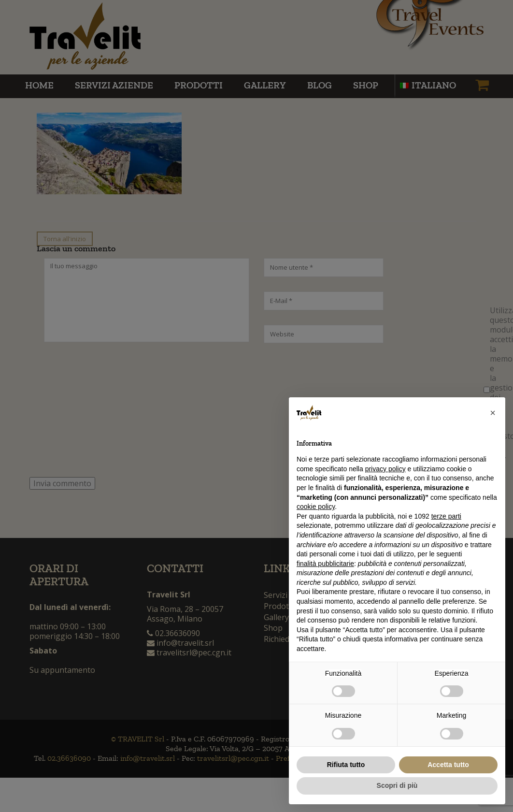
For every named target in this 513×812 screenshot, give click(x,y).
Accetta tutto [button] (448, 765)
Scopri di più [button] (397, 785)
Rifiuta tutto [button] (346, 765)
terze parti (446, 516)
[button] (493, 413)
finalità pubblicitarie (325, 564)
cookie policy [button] (316, 507)
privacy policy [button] (385, 469)
